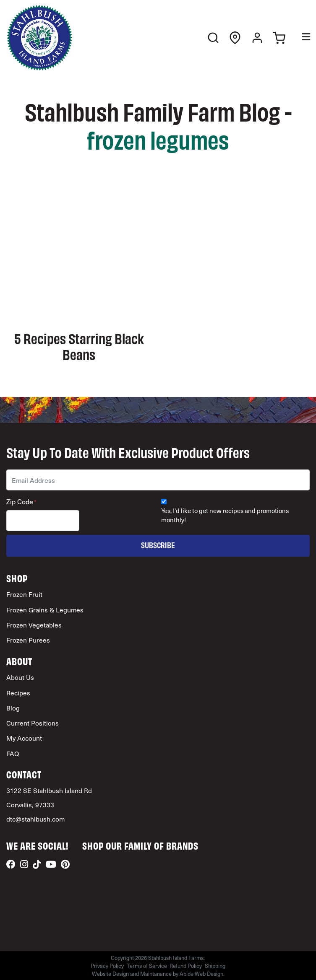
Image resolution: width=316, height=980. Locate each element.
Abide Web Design (201, 974)
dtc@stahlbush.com (35, 819)
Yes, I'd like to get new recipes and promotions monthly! (225, 515)
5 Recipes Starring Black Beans (79, 346)
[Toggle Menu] (300, 38)
